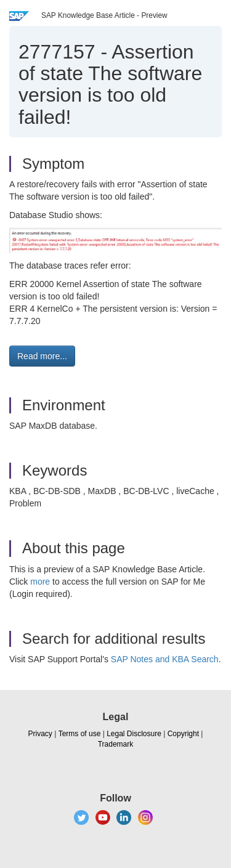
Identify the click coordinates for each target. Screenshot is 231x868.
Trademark (116, 744)
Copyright (183, 734)
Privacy (40, 734)
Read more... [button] (42, 356)
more (40, 582)
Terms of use (80, 734)
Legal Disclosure (134, 734)
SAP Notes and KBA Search (165, 659)
